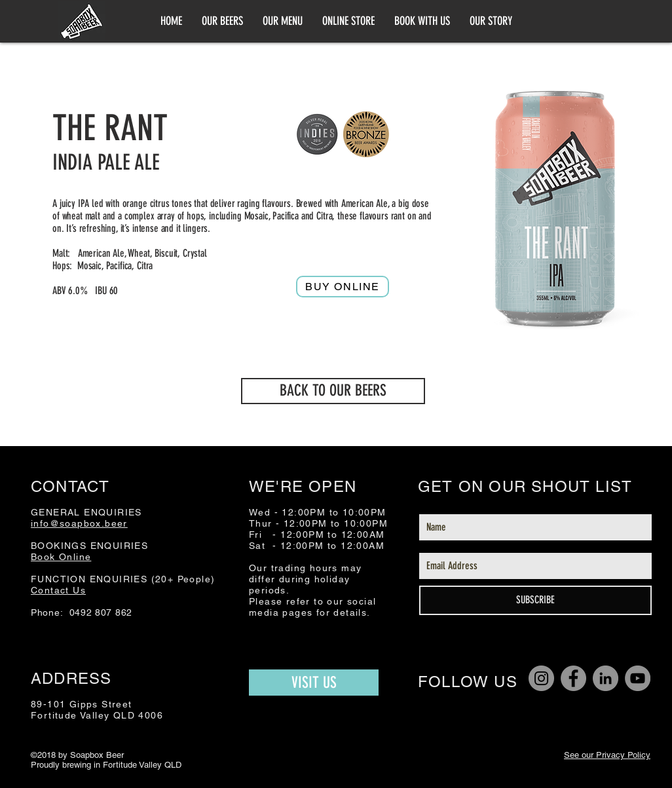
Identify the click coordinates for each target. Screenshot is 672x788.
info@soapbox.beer (79, 523)
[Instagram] (541, 678)
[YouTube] (638, 678)
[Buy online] (343, 287)
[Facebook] (573, 678)
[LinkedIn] (606, 678)
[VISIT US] (314, 683)
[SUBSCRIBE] (535, 600)
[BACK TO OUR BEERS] (333, 391)
